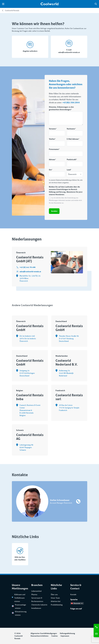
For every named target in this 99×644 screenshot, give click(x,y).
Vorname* (53, 129)
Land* (69, 170)
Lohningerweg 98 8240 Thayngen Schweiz (25, 447)
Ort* (51, 170)
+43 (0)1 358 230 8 (71, 102)
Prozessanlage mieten (19, 606)
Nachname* (71, 129)
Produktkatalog (57, 605)
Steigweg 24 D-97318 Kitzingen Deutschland (25, 373)
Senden (54, 211)
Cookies (54, 636)
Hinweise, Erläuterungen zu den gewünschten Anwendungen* (61, 108)
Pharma (34, 594)
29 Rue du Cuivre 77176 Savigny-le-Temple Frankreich (67, 408)
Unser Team (55, 598)
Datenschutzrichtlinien (39, 636)
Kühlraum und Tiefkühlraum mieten (19, 598)
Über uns (54, 594)
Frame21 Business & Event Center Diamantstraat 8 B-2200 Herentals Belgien (28, 410)
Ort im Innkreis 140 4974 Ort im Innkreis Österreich (26, 339)
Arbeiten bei (56, 601)
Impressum (65, 636)
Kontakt (73, 594)
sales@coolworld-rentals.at (29, 272)
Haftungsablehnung (67, 633)
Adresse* (52, 159)
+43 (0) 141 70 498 (26, 267)
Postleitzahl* (72, 159)
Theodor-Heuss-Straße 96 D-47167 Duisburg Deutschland (67, 339)
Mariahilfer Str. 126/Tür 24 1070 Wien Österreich (28, 278)
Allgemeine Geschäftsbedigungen (44, 633)
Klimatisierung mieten (19, 613)
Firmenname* (54, 149)
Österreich (77, 603)
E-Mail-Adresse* (73, 139)
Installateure (36, 608)
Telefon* (52, 139)
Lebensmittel (36, 591)
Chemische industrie (39, 605)
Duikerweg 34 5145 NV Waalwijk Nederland (64, 373)
